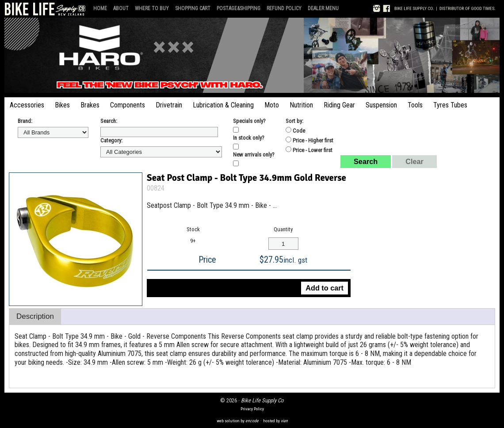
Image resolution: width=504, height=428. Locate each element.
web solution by (238, 421)
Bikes (62, 105)
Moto (272, 105)
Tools (415, 105)
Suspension (381, 105)
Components (128, 105)
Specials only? (249, 121)
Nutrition (301, 105)
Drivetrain (169, 105)
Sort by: (294, 121)
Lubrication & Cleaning (223, 105)
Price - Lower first (309, 150)
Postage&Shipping (239, 8)
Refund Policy (284, 8)
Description (35, 316)
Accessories (27, 105)
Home (100, 8)
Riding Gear (339, 105)
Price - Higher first (309, 140)
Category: (111, 140)
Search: (109, 121)
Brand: (25, 121)
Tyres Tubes (450, 105)
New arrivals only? (254, 155)
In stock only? (249, 138)
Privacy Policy (252, 409)
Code (295, 130)
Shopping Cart (193, 8)
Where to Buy (152, 8)
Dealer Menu (323, 8)
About (121, 8)
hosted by (275, 421)
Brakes (90, 105)
